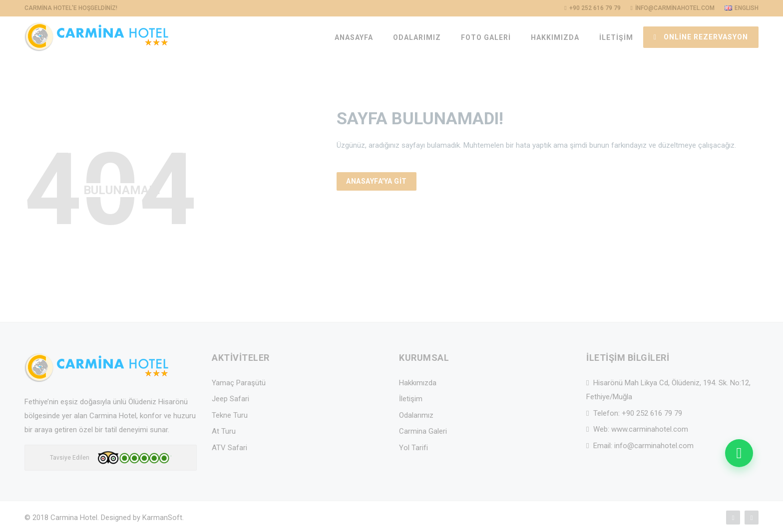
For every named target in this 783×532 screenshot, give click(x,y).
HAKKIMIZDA (555, 37)
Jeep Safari (230, 399)
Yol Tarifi (413, 448)
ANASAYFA (354, 37)
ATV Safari (229, 448)
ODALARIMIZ (417, 37)
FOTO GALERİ (486, 37)
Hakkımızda (418, 383)
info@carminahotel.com (654, 446)
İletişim (411, 399)
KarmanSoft (162, 518)
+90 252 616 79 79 (652, 413)
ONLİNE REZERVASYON (701, 37)
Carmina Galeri (423, 431)
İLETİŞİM (616, 37)
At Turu (224, 431)
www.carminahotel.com (650, 429)
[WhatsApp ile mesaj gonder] (739, 453)
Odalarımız (416, 415)
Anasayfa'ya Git (377, 181)
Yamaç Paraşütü (239, 383)
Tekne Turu (230, 415)
